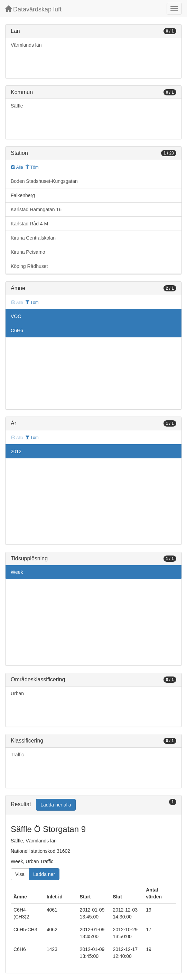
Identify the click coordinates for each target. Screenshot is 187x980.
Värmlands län (26, 45)
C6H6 (17, 330)
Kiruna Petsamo (28, 252)
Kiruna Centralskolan (33, 238)
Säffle (17, 106)
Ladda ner (44, 874)
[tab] (93, 805)
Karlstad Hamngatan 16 (36, 209)
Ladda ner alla (56, 805)
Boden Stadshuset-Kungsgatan (44, 181)
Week (17, 572)
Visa (20, 874)
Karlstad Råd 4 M (29, 224)
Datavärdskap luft (33, 9)
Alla (17, 167)
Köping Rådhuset (29, 266)
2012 (16, 451)
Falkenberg (23, 195)
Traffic (17, 755)
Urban (17, 693)
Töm (32, 167)
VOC (16, 316)
